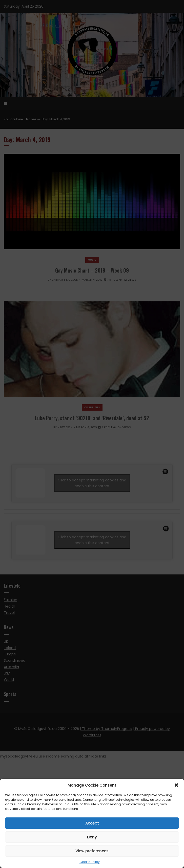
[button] (176, 785)
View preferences (92, 851)
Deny (92, 837)
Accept (92, 823)
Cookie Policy (90, 862)
